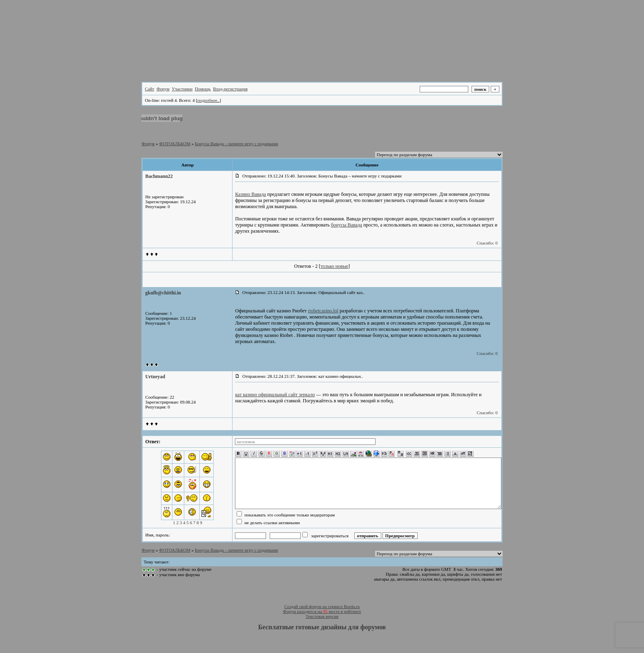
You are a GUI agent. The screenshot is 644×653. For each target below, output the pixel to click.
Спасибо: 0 (487, 243)
